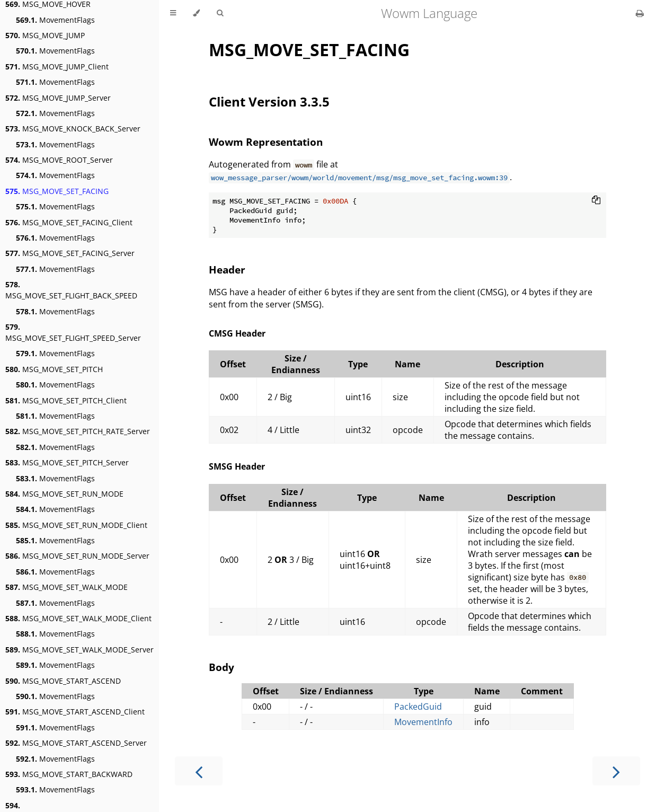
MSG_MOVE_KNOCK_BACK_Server (73, 129)
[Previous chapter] (199, 771)
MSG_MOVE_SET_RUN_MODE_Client (76, 525)
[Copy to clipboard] (596, 201)
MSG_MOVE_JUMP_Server (58, 98)
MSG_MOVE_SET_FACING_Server (70, 253)
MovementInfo (423, 722)
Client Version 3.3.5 (269, 101)
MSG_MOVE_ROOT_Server (59, 160)
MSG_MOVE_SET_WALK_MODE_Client (78, 618)
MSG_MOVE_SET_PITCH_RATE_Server (78, 431)
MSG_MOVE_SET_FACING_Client (69, 222)
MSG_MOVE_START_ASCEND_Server (76, 743)
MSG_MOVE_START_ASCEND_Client (75, 712)
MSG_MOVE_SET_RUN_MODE (64, 494)
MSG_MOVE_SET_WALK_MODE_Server (79, 650)
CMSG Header (237, 333)
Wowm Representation (266, 142)
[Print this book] (640, 13)
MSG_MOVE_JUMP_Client (57, 67)
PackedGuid (418, 707)
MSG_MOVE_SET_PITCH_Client (66, 400)
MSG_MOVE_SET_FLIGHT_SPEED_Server (73, 332)
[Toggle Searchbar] (220, 13)
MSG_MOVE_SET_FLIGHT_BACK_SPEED (71, 290)
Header (227, 270)
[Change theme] (196, 13)
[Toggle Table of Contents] (173, 13)
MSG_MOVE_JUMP (45, 35)
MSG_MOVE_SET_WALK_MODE (67, 587)
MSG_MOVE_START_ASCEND (63, 681)
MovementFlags (55, 20)
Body (221, 667)
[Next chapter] (616, 771)
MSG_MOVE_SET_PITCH (54, 369)
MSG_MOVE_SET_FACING (57, 191)
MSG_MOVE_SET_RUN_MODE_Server (77, 556)
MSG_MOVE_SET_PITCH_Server (67, 462)
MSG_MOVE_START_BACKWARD (69, 774)
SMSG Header (237, 466)
